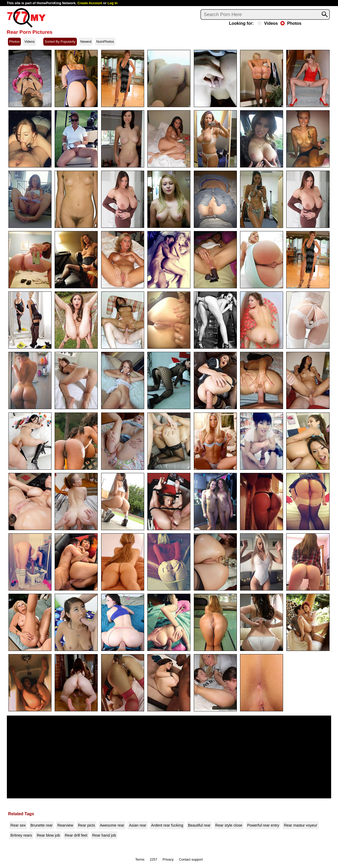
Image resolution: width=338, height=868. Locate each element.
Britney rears (21, 835)
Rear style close (229, 825)
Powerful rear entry (263, 825)
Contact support (191, 859)
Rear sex (18, 825)
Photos (291, 23)
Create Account (90, 3)
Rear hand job (104, 835)
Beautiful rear (199, 825)
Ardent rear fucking (167, 825)
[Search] (265, 15)
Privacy (168, 859)
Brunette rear (41, 825)
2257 (153, 859)
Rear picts (86, 825)
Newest (86, 42)
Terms (140, 859)
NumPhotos (105, 42)
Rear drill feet (76, 835)
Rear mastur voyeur (301, 825)
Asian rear (138, 825)
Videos (268, 23)
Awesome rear (112, 825)
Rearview (65, 825)
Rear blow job (48, 835)
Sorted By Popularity (60, 42)
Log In (112, 3)
